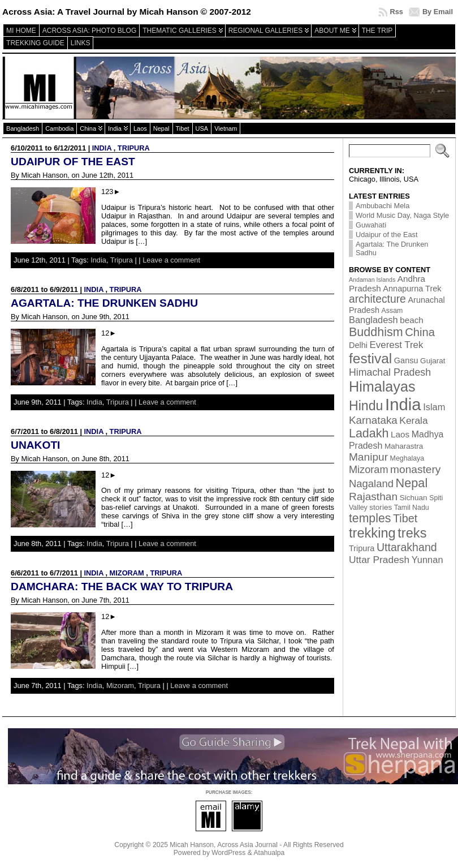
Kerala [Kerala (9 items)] (413, 420)
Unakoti (35, 445)
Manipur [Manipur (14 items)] (368, 457)
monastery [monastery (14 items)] (415, 469)
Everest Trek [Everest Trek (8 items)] (397, 345)
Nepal (161, 128)
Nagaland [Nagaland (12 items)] (371, 484)
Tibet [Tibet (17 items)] (405, 518)
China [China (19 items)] (420, 332)
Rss (396, 12)
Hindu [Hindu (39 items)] (366, 406)
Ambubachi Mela (383, 206)
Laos (140, 128)
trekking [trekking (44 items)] (372, 533)
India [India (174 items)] (403, 404)
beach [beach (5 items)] (412, 320)
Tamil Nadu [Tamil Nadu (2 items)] (412, 508)
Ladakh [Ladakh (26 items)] (369, 433)
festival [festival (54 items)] (370, 358)
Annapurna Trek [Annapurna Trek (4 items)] (412, 289)
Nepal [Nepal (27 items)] (412, 483)
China (88, 128)
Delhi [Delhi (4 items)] (358, 345)
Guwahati (371, 225)
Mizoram (127, 573)
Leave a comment (171, 260)
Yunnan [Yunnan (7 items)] (427, 560)
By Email (438, 12)
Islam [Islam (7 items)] (434, 407)
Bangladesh (23, 128)
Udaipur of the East (73, 162)
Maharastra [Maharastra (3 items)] (404, 446)
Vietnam (226, 128)
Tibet (183, 128)
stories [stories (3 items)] (381, 507)
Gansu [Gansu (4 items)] (406, 360)
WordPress (228, 853)
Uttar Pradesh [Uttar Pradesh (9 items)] (379, 560)
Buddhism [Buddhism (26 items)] (376, 332)
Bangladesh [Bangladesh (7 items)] (373, 320)
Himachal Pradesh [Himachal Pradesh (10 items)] (390, 372)
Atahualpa (269, 853)
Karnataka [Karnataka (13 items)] (373, 420)
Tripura (134, 148)
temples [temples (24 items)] (370, 518)
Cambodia (59, 128)
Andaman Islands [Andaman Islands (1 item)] (372, 280)
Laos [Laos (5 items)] (400, 434)
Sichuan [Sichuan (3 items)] (414, 498)
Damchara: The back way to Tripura (122, 586)
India (115, 128)
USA (202, 128)
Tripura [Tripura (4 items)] (362, 548)
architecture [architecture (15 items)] (377, 299)
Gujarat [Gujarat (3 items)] (433, 361)
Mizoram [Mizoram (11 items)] (369, 470)
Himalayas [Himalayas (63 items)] (382, 386)
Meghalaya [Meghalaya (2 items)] (407, 458)
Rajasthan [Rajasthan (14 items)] (373, 497)
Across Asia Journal (247, 845)
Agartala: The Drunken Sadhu (104, 303)
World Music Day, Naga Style (402, 215)
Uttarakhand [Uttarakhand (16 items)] (407, 547)
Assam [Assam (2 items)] (392, 311)
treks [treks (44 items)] (412, 533)
